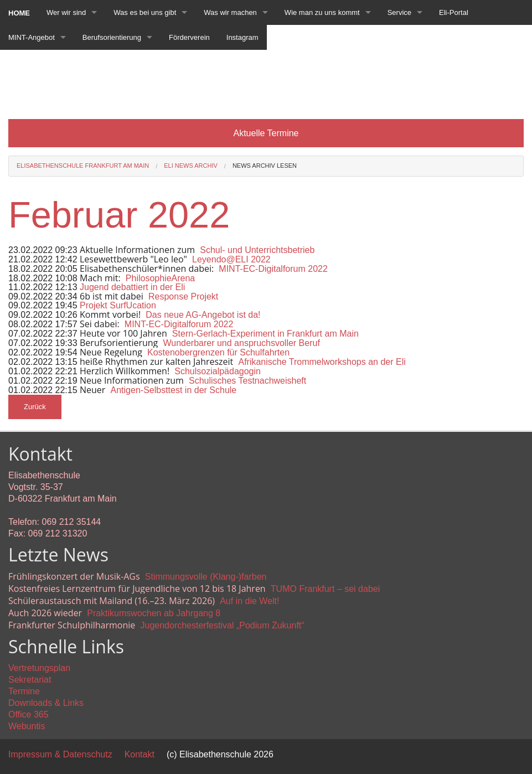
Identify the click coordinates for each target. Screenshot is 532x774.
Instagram (242, 37)
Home (19, 13)
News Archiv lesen (265, 166)
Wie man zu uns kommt (322, 12)
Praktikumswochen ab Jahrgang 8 (154, 613)
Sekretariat (30, 680)
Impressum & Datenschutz (60, 754)
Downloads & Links (46, 703)
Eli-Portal (454, 12)
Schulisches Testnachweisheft (247, 381)
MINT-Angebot (32, 37)
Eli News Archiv (191, 166)
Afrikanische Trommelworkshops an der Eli (322, 362)
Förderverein (189, 37)
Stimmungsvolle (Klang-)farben (206, 577)
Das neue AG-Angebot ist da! (203, 315)
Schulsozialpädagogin (218, 371)
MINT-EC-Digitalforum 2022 (273, 269)
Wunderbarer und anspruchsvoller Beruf (241, 343)
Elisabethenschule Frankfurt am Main (83, 166)
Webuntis (27, 726)
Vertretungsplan (39, 668)
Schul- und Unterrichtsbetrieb (257, 250)
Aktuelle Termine (266, 133)
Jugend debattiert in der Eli (132, 287)
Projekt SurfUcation (118, 305)
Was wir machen (230, 12)
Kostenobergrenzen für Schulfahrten (218, 352)
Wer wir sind (66, 12)
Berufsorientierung (112, 37)
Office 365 (29, 714)
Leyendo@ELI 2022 (231, 259)
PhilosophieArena (160, 278)
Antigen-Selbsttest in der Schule (174, 390)
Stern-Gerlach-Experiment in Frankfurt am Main (265, 334)
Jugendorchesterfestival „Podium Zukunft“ (222, 625)
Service (399, 12)
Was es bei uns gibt (145, 12)
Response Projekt (183, 296)
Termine (24, 691)
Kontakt (140, 754)
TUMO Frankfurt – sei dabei (325, 589)
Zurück (35, 407)
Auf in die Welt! (249, 601)
